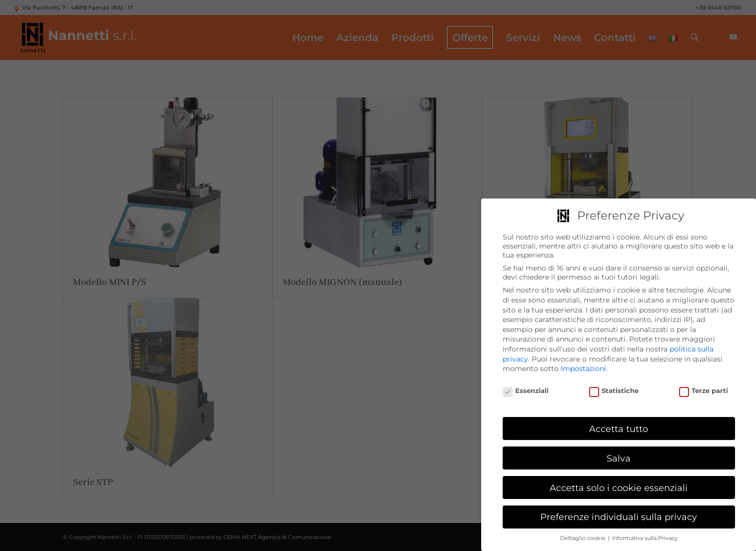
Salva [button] (619, 458)
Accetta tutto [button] (619, 429)
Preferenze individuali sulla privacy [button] (619, 517)
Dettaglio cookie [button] (584, 538)
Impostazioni (583, 368)
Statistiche (614, 391)
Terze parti (704, 391)
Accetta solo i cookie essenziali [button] (619, 488)
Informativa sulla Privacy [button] (645, 538)
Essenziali (526, 391)
